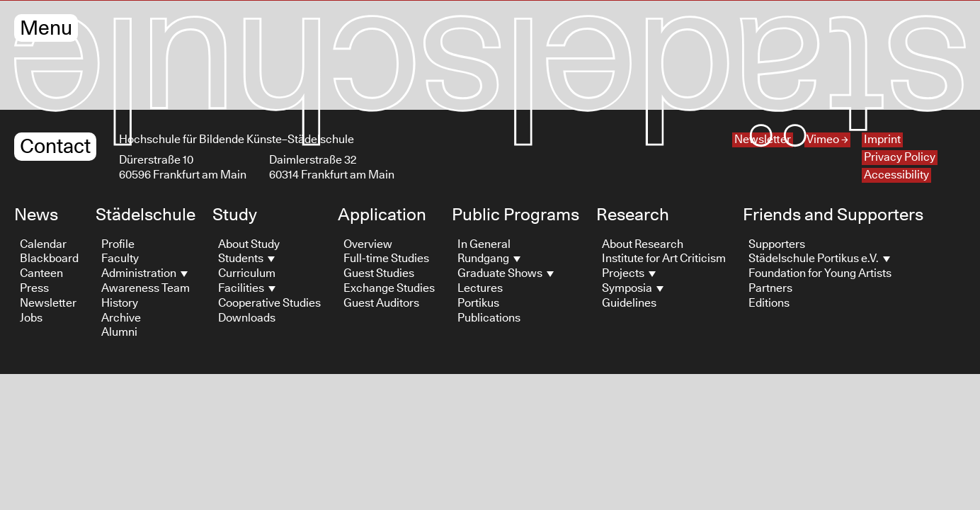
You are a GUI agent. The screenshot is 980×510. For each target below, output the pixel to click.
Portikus (478, 303)
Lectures (480, 288)
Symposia (633, 288)
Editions (769, 303)
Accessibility (896, 175)
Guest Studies (379, 273)
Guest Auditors (381, 303)
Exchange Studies (389, 288)
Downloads (247, 318)
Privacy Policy (900, 157)
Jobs (31, 318)
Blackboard (49, 259)
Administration (144, 273)
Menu (46, 29)
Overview (368, 244)
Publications (489, 318)
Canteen (41, 273)
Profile (118, 244)
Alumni (119, 332)
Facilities (247, 288)
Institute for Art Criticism (664, 259)
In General (484, 244)
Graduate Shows (506, 273)
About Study (249, 244)
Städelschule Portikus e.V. (819, 259)
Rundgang (489, 259)
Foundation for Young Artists (820, 273)
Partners (770, 288)
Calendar (43, 244)
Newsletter (48, 303)
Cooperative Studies (269, 303)
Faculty (120, 259)
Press (34, 288)
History (120, 303)
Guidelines (629, 303)
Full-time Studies (386, 259)
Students (246, 259)
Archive (121, 318)
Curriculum (247, 273)
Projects (629, 273)
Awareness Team (146, 288)
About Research (643, 244)
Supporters (777, 244)
